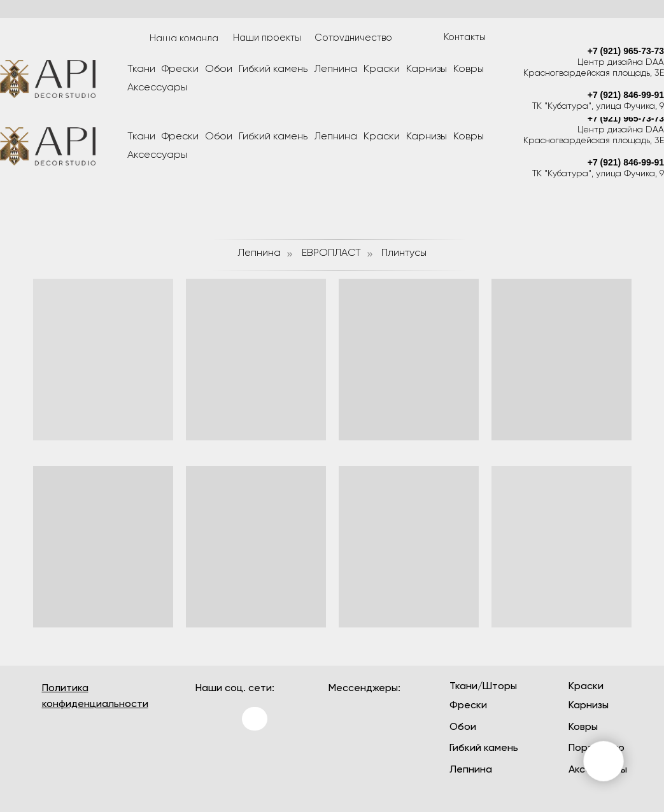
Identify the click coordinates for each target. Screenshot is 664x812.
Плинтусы (404, 253)
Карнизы (427, 137)
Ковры (469, 137)
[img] (211, 758)
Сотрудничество (353, 38)
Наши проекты (267, 38)
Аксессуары (157, 155)
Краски (382, 137)
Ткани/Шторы (483, 687)
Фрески (180, 137)
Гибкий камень (273, 137)
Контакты (465, 37)
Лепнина (336, 137)
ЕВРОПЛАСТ (331, 253)
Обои (219, 137)
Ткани (141, 137)
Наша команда (184, 38)
